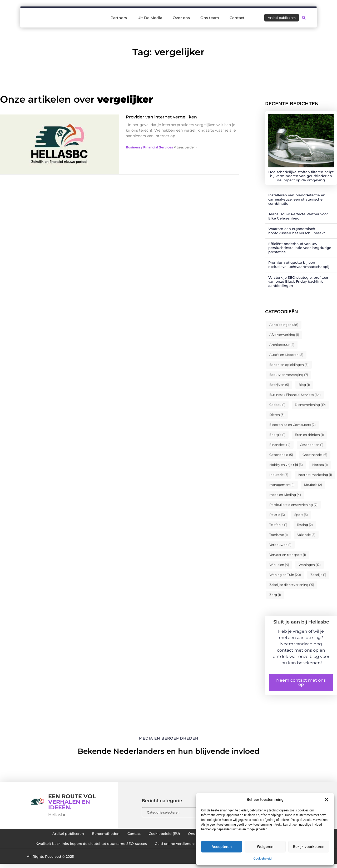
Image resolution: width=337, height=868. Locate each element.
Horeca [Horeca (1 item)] (320, 465)
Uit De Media (150, 13)
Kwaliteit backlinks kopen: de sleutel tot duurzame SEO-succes (83, 847)
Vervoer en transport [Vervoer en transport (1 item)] (288, 555)
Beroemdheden (95, 835)
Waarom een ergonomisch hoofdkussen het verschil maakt (297, 231)
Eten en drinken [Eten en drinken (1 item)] (309, 435)
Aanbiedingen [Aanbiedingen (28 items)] (284, 325)
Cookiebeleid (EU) (163, 835)
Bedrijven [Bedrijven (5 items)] (279, 385)
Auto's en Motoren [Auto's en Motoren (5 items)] (286, 355)
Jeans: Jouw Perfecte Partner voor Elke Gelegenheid (298, 216)
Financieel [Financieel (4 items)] (280, 445)
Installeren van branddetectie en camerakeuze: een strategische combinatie (297, 199)
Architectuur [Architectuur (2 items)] (282, 345)
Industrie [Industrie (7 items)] (279, 475)
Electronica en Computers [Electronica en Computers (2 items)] (293, 425)
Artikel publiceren (52, 835)
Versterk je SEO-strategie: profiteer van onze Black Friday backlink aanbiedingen (298, 281)
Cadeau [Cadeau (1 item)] (277, 405)
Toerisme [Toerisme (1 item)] (279, 535)
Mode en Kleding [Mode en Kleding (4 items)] (285, 495)
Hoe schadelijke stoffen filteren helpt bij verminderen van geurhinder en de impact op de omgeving (301, 176)
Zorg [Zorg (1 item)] (275, 595)
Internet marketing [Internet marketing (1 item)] (315, 475)
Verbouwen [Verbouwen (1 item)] (280, 545)
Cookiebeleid (263, 859)
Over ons (181, 13)
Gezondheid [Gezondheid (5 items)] (281, 455)
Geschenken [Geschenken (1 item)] (312, 445)
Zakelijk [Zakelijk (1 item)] (318, 575)
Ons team (210, 13)
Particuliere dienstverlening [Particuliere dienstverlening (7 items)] (293, 505)
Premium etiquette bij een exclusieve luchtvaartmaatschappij (299, 265)
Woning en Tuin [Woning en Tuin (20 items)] (285, 575)
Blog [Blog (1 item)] (304, 385)
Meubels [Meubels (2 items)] (313, 485)
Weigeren (265, 847)
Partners (119, 13)
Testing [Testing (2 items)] (305, 525)
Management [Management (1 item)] (282, 485)
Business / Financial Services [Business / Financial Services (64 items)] (295, 395)
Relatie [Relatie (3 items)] (277, 515)
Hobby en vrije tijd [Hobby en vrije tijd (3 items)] (286, 465)
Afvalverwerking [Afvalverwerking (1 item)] (284, 335)
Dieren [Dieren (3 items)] (277, 415)
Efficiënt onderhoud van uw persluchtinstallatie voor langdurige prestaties (300, 248)
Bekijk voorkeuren (309, 847)
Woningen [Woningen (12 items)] (310, 565)
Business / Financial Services (149, 147)
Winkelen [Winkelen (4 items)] (279, 565)
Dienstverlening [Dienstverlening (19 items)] (310, 405)
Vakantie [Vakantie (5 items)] (306, 535)
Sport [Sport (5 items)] (301, 515)
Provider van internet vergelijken (161, 117)
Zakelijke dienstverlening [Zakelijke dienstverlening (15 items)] (292, 585)
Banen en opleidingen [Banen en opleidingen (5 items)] (289, 365)
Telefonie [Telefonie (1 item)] (278, 525)
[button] (326, 800)
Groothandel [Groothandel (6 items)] (315, 455)
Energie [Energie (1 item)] (277, 435)
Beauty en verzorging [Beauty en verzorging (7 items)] (289, 375)
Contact (237, 13)
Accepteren (222, 847)
